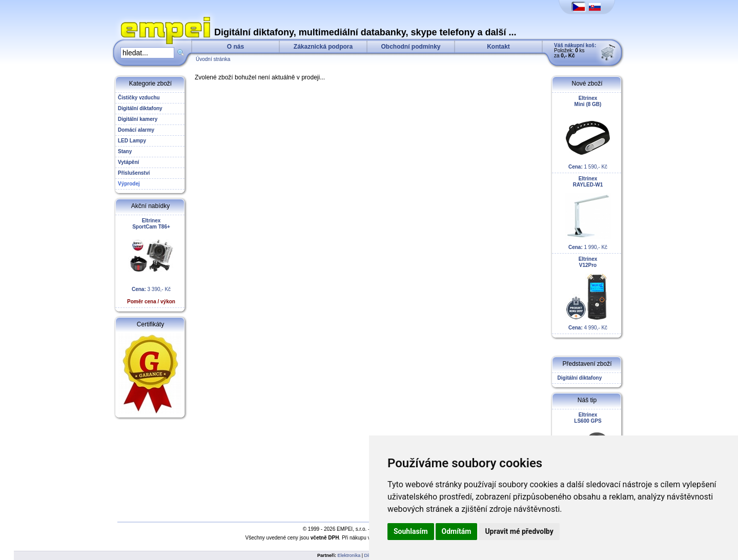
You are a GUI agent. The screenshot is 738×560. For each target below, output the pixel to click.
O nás (235, 47)
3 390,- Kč (151, 261)
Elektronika (349, 555)
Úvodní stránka (213, 59)
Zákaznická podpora (323, 47)
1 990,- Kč (588, 213)
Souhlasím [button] (411, 531)
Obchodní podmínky (411, 47)
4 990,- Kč (588, 293)
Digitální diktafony (578, 378)
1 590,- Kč (588, 132)
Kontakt (498, 47)
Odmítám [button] (457, 531)
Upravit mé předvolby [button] (519, 531)
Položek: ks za (575, 50)
